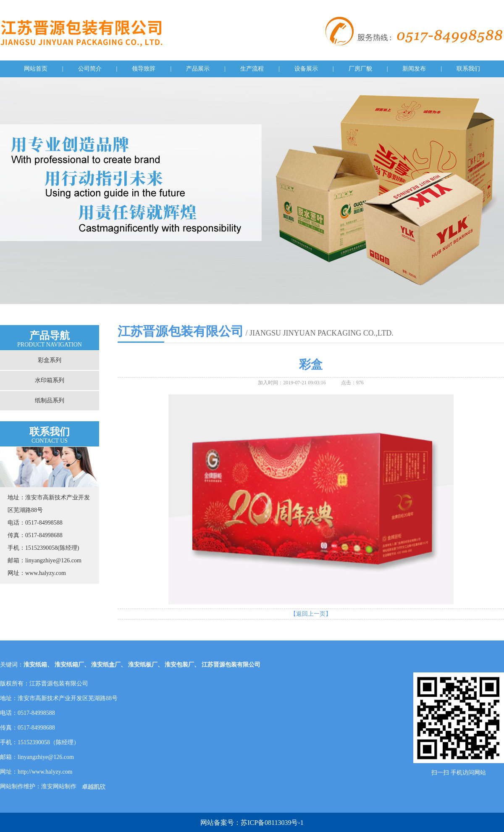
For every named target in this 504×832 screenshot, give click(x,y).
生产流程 (252, 69)
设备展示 (306, 69)
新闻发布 (414, 69)
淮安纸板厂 (143, 665)
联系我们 (468, 69)
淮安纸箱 (35, 665)
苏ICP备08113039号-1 (272, 823)
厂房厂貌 (360, 69)
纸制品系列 (50, 400)
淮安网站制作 (59, 786)
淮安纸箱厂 (69, 665)
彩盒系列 (50, 360)
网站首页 (36, 69)
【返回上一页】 (311, 614)
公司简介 (90, 69)
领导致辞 (144, 69)
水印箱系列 (50, 380)
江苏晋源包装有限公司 (231, 665)
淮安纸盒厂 (106, 665)
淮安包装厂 (179, 665)
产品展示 (198, 69)
